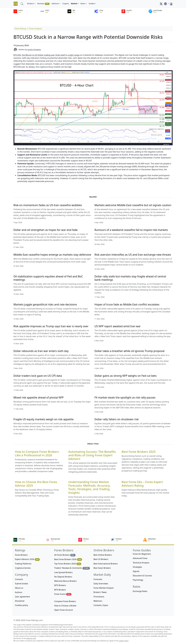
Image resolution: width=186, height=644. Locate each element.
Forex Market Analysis (104, 588)
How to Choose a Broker (65, 606)
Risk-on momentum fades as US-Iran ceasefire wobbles (48, 205)
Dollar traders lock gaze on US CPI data (38, 376)
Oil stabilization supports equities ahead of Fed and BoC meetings (48, 278)
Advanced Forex (140, 558)
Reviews (43, 4)
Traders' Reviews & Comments (72, 568)
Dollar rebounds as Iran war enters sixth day (41, 351)
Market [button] (74, 4)
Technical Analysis (141, 563)
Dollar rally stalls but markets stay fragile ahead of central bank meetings (130, 278)
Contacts (19, 579)
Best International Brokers (106, 564)
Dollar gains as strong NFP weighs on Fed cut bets (126, 376)
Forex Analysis (35, 29)
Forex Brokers (21, 555)
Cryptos (66, 4)
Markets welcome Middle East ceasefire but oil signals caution (133, 205)
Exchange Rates (140, 591)
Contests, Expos (101, 605)
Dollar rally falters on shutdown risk (117, 419)
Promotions (99, 597)
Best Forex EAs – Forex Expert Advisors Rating (142, 484)
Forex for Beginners (142, 554)
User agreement (22, 597)
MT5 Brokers (60, 585)
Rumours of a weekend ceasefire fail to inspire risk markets (131, 230)
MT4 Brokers (60, 590)
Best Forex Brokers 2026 (68, 559)
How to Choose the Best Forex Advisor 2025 (36, 484)
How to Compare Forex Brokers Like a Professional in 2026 (37, 453)
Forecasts (98, 579)
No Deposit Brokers (63, 577)
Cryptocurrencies (23, 568)
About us (19, 588)
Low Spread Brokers (63, 572)
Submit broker (22, 584)
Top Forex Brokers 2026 (68, 564)
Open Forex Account (64, 610)
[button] (166, 4)
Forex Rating (20, 29)
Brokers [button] (31, 4)
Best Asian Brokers (102, 568)
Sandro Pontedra (34, 50)
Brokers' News (100, 592)
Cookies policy (22, 605)
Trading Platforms (23, 564)
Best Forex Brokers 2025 (139, 452)
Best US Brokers (101, 559)
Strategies (137, 567)
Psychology (138, 580)
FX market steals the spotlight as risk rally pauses (125, 397)
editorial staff (31, 638)
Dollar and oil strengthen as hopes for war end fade (46, 230)
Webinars (98, 601)
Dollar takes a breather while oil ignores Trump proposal (130, 351)
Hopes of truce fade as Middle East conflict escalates (127, 304)
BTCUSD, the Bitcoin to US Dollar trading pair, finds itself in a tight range (47, 55)
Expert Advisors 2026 (27, 559)
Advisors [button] (55, 4)
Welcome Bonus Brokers (65, 581)
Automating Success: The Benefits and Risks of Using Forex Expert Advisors (92, 455)
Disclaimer (20, 601)
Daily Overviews (101, 584)
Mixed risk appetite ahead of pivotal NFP (39, 397)
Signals (136, 571)
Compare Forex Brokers (65, 601)
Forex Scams (63, 594)
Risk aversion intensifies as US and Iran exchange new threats (133, 255)
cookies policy (124, 641)
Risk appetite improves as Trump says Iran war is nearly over (51, 326)
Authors (19, 592)
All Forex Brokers (65, 555)
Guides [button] (92, 4)
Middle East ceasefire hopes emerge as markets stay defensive (52, 255)
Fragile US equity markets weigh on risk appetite (44, 419)
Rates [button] (83, 4)
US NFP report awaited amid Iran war (118, 326)
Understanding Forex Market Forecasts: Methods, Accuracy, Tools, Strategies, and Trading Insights (89, 487)
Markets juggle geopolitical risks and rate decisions (45, 304)
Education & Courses (142, 576)
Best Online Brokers (103, 555)
